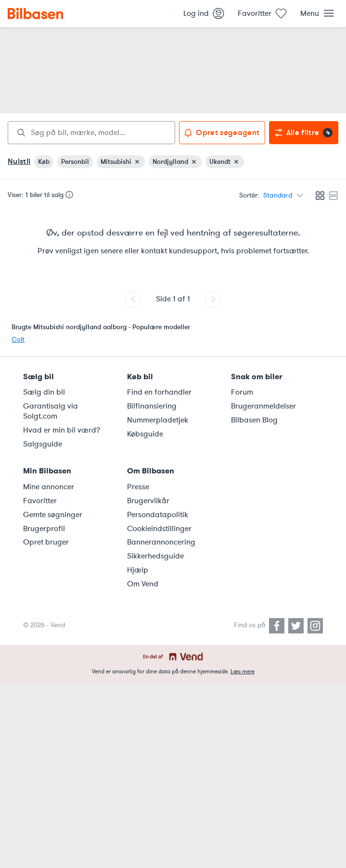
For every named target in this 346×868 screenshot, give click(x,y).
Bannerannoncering (161, 542)
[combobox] (91, 133)
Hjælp (138, 570)
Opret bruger (46, 542)
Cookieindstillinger (159, 529)
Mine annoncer (49, 487)
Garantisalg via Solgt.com (51, 411)
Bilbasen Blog (254, 420)
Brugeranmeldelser (263, 406)
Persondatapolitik (158, 515)
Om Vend (143, 584)
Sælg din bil (44, 392)
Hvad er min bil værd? (62, 430)
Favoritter (40, 501)
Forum (242, 392)
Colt (18, 340)
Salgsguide (43, 444)
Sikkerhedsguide (155, 556)
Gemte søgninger (53, 515)
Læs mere (243, 671)
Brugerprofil (44, 529)
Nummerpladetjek (158, 420)
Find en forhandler (159, 392)
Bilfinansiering (152, 406)
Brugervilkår (148, 501)
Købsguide (145, 434)
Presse (138, 487)
